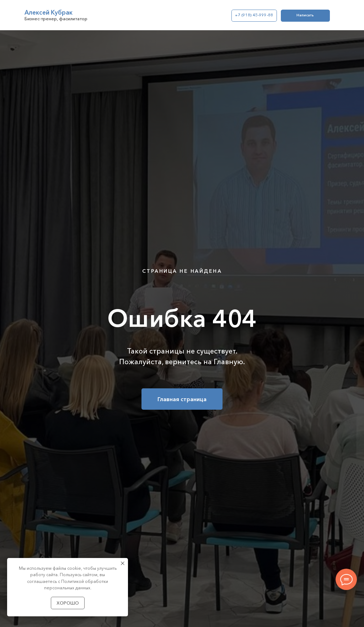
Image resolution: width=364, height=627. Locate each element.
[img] (13, 15)
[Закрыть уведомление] (123, 563)
